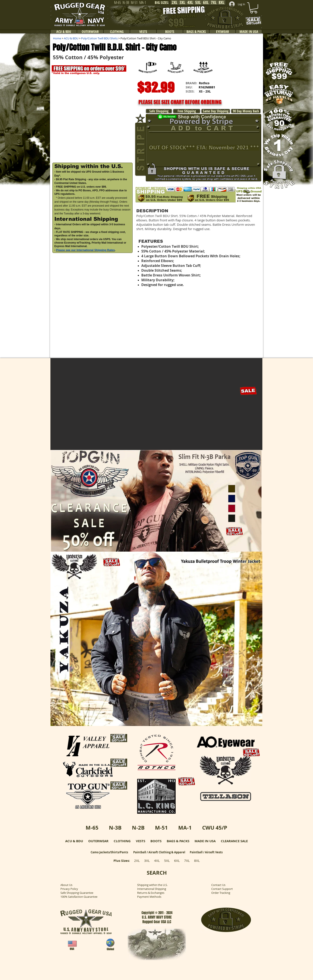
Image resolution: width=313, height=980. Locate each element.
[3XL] (182, 3)
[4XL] (190, 3)
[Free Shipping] (187, 111)
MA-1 (185, 828)
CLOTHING (122, 841)
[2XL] (175, 3)
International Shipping (152, 889)
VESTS (141, 841)
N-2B (138, 828)
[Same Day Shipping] (216, 111)
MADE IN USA (205, 841)
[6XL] (206, 3)
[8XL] (221, 3)
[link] (254, 8)
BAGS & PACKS (178, 841)
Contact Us (218, 885)
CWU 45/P (215, 828)
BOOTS (156, 841)
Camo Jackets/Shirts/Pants (109, 852)
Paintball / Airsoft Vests (206, 852)
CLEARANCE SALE (234, 841)
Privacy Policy (69, 889)
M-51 (161, 828)
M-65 (92, 828)
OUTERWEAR (98, 841)
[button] (92, 119)
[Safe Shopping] (159, 111)
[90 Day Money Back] (246, 111)
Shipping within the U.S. (152, 885)
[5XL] (198, 3)
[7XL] (214, 3)
